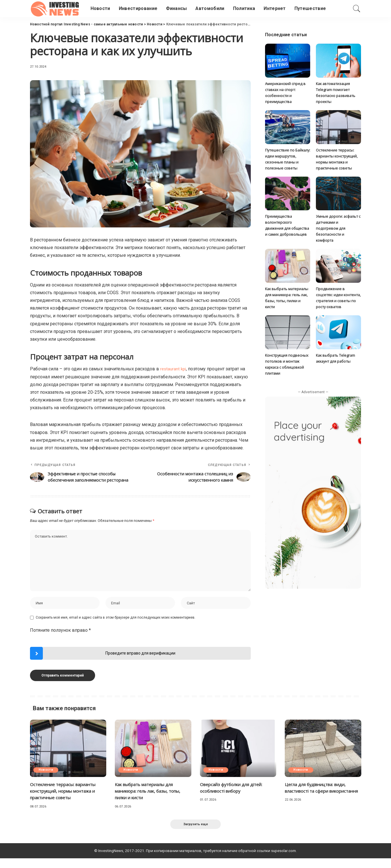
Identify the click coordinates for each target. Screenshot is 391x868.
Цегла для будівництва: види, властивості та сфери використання (318, 800)
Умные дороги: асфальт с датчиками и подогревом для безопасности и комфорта (338, 229)
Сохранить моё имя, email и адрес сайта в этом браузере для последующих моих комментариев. (116, 626)
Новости (46, 779)
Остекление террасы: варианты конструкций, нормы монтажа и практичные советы (66, 800)
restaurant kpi (174, 369)
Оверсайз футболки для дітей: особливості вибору (233, 796)
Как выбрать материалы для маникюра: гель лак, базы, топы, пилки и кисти (151, 800)
